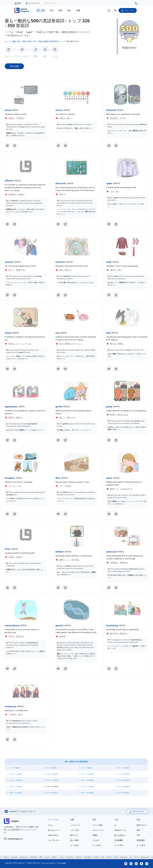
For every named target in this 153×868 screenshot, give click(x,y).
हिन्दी (41, 857)
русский (14, 857)
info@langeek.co (15, 839)
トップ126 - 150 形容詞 (50, 774)
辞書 (17, 3)
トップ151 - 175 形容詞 (86, 774)
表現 (94, 820)
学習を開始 (14, 66)
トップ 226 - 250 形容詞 (50, 780)
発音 (139, 820)
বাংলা (136, 857)
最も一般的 (74, 840)
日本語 (96, 857)
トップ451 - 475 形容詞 (86, 793)
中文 (103, 857)
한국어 (109, 857)
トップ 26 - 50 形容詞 (50, 768)
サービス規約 (62, 863)
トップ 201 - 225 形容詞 (15, 780)
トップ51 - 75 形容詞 (85, 768)
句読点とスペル (120, 830)
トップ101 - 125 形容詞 (14, 774)
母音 (138, 830)
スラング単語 (97, 825)
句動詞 (95, 835)
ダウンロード (137, 811)
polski (116, 857)
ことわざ (96, 840)
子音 (138, 835)
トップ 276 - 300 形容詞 (122, 780)
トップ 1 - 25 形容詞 (13, 768)
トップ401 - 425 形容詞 (14, 793)
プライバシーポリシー (49, 863)
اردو (131, 857)
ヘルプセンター (54, 840)
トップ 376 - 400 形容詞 (122, 787)
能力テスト (74, 835)
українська (24, 857)
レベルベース (75, 825)
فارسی (61, 857)
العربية (47, 857)
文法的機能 (119, 840)
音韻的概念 (141, 840)
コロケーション (98, 830)
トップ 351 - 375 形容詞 (86, 787)
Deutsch (79, 857)
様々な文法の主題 (121, 835)
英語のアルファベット (143, 825)
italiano (6, 857)
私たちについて (54, 830)
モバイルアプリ (33, 3)
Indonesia (70, 857)
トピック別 (74, 830)
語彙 (14, 41)
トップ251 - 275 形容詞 (86, 780)
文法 (116, 820)
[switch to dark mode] (136, 3)
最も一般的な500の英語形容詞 (46, 41)
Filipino (54, 857)
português (88, 857)
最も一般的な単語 (24, 41)
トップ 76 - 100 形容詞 (122, 768)
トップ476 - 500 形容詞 (122, 793)
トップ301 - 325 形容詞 (14, 787)
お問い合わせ (53, 835)
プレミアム (50, 3)
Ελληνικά (124, 857)
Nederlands (145, 857)
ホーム (7, 41)
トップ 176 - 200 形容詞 (122, 774)
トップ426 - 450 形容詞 (50, 793)
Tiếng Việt (33, 857)
